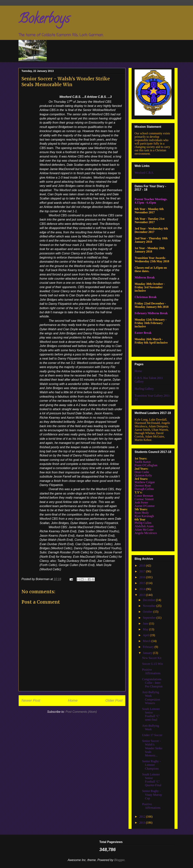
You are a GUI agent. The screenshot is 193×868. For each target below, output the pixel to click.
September (150, 618)
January (148, 653)
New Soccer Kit (152, 658)
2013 (143, 595)
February (149, 647)
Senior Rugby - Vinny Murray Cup (152, 795)
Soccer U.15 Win (152, 664)
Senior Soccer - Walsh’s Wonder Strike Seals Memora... (152, 748)
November (150, 606)
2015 (143, 583)
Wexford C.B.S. (144, 173)
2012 (143, 817)
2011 (143, 823)
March (147, 641)
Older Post (114, 700)
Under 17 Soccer (152, 735)
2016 (143, 577)
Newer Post (31, 700)
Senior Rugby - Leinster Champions (151, 765)
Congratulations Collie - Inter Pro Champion (152, 683)
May (146, 629)
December (149, 600)
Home (73, 700)
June (146, 623)
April (146, 635)
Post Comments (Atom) (81, 712)
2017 (143, 571)
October (148, 612)
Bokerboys (44, 20)
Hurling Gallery (144, 389)
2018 (143, 566)
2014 (143, 589)
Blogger (119, 860)
